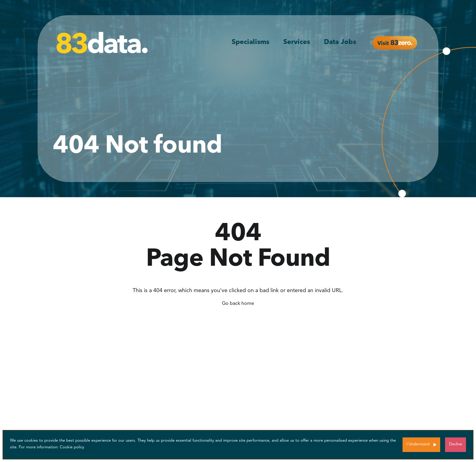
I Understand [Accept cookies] (418, 444)
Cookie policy (72, 447)
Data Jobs (340, 42)
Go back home (238, 304)
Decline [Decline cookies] (456, 444)
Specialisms (250, 42)
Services (297, 42)
